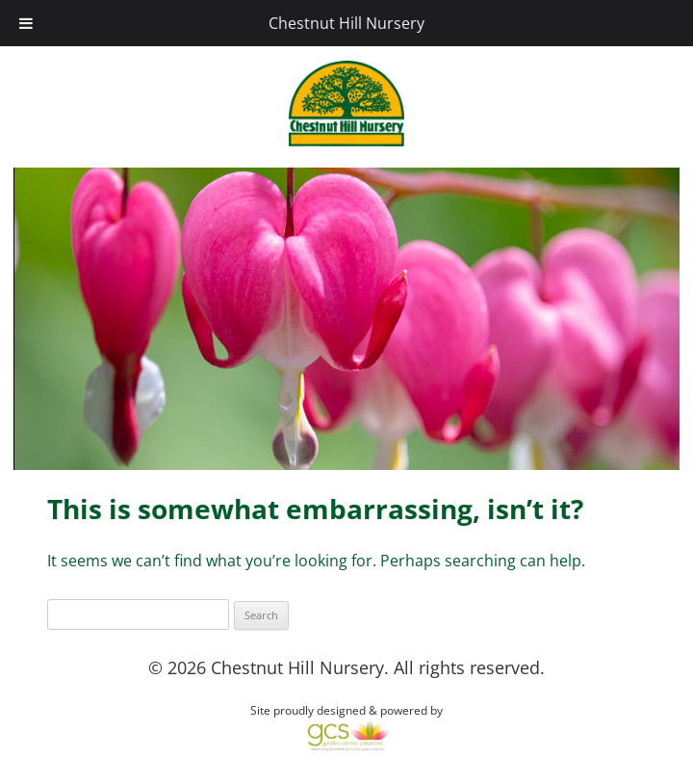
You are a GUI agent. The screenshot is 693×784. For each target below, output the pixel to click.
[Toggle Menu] (26, 23)
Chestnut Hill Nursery (346, 23)
